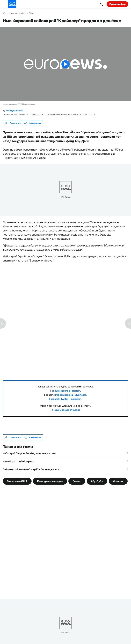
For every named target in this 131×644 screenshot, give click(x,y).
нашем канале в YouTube (67, 410)
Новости (13, 13)
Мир (23, 13)
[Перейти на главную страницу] (12, 4)
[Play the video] (65, 64)
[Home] (4, 13)
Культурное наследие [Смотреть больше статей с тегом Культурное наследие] (50, 481)
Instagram (76, 399)
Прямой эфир (117, 4)
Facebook (54, 399)
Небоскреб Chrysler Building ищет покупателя (29, 453)
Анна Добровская (14, 111)
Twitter (64, 399)
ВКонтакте (80, 395)
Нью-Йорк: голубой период (18, 461)
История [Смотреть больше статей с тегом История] (118, 481)
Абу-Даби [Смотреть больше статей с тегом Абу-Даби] (97, 481)
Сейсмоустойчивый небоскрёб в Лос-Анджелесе (31, 469)
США (31, 13)
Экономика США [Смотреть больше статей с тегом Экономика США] (17, 481)
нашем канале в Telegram (67, 391)
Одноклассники (65, 395)
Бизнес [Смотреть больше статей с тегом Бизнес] (77, 481)
